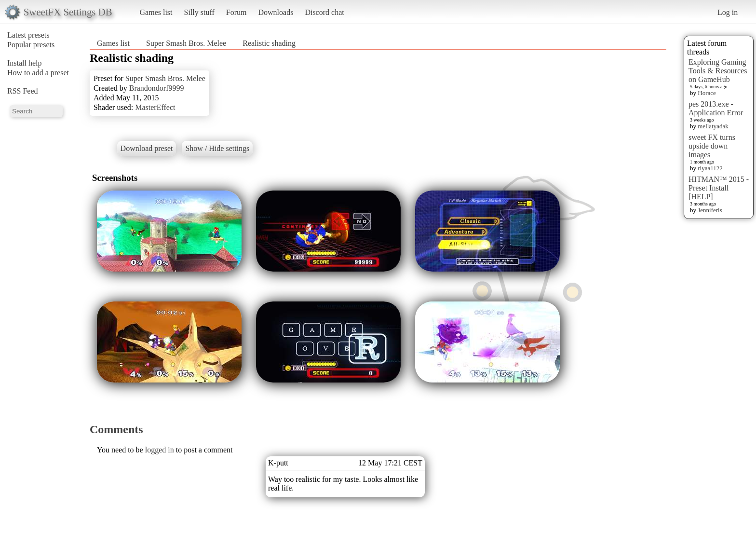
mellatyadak (713, 126)
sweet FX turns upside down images (712, 146)
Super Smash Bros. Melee (186, 43)
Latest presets (28, 35)
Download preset (147, 148)
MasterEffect (155, 107)
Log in (728, 12)
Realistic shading (269, 43)
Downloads (276, 12)
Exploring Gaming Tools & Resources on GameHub (718, 71)
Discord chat (324, 12)
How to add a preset (38, 73)
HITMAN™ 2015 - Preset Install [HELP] (719, 188)
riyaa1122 (710, 168)
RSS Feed (23, 91)
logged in (160, 450)
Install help (25, 63)
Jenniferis (710, 210)
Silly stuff (199, 12)
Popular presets (31, 45)
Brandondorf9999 (157, 88)
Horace (707, 93)
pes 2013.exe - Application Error (716, 108)
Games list (156, 12)
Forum (236, 12)
